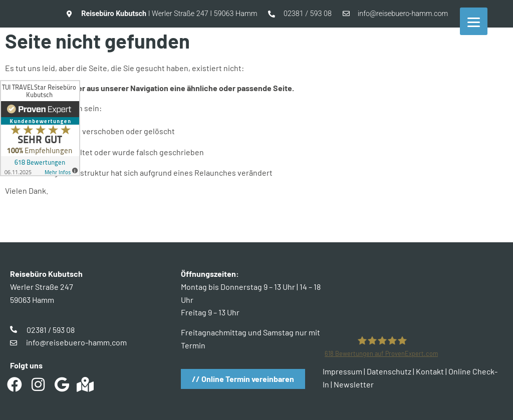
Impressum (342, 371)
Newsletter (354, 384)
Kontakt (430, 371)
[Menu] (474, 21)
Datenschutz (389, 371)
